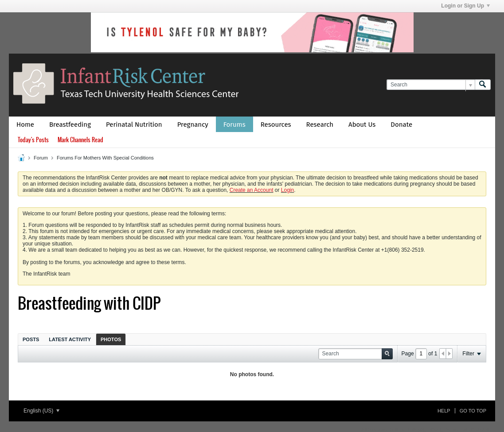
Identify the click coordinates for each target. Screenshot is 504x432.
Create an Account (252, 190)
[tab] (31, 339)
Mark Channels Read (80, 140)
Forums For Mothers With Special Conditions (105, 158)
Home (25, 125)
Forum (41, 158)
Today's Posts (33, 140)
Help (444, 411)
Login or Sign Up (465, 6)
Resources (276, 125)
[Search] (431, 85)
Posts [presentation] (31, 339)
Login (287, 190)
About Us (362, 125)
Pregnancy (193, 125)
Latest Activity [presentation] (70, 339)
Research (320, 125)
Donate (401, 125)
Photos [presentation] (111, 339)
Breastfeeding (70, 125)
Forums (234, 125)
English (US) (41, 411)
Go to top (473, 411)
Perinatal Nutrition (134, 125)
